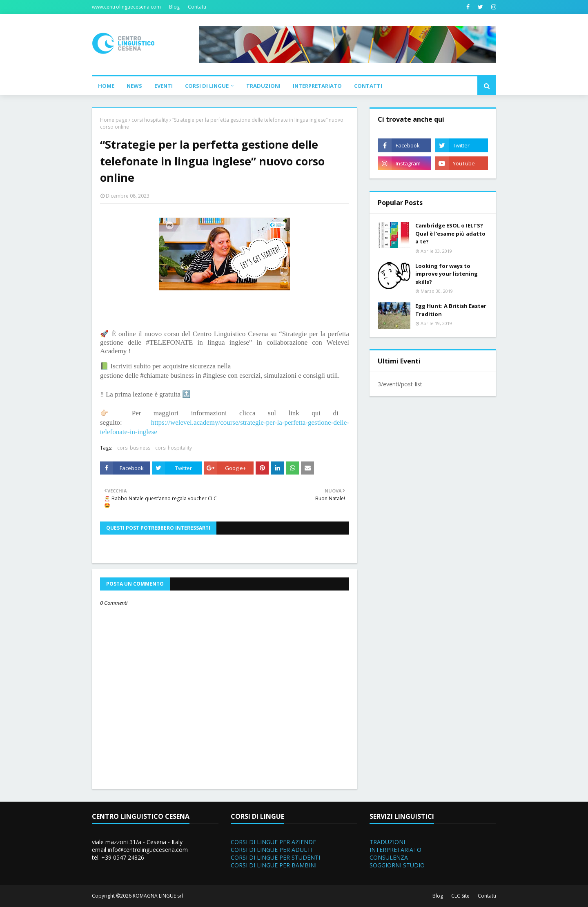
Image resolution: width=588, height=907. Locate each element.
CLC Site (460, 896)
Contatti (197, 7)
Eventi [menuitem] (164, 86)
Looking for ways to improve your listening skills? (447, 274)
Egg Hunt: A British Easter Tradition (451, 310)
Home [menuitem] (106, 86)
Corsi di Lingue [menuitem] (207, 86)
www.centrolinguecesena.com (126, 7)
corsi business (134, 448)
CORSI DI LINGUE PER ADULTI (272, 850)
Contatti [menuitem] (368, 86)
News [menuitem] (134, 86)
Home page (114, 120)
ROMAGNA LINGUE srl (158, 896)
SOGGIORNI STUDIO (397, 865)
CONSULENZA (389, 857)
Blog (174, 7)
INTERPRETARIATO (395, 850)
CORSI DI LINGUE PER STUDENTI (275, 857)
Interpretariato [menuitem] (317, 86)
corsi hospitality (150, 120)
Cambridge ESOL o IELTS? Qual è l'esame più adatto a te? (450, 233)
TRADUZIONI (387, 842)
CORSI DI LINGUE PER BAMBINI (274, 865)
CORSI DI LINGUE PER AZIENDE (273, 842)
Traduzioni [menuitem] (263, 86)
